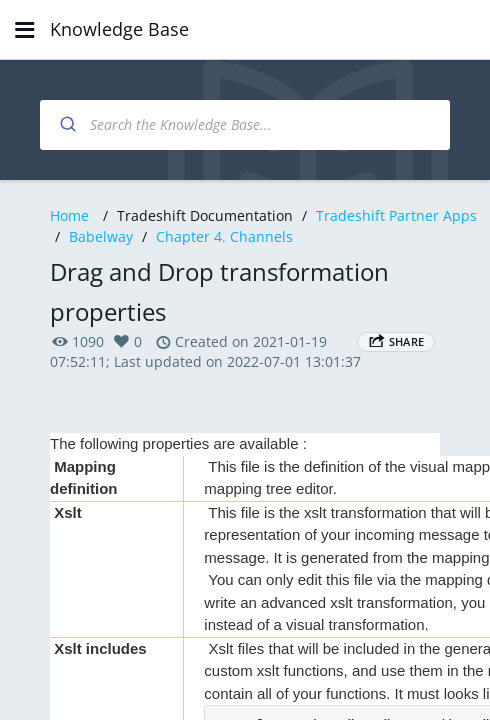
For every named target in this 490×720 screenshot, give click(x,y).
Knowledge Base (119, 29)
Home (69, 215)
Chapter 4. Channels (224, 236)
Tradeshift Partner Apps (396, 215)
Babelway (101, 236)
